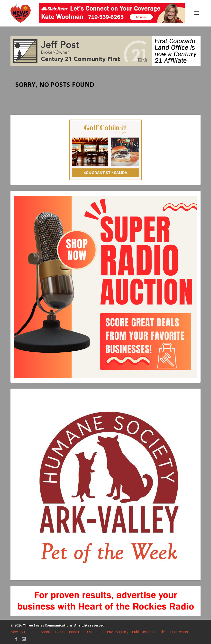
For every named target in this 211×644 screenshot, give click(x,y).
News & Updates (24, 632)
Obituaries (95, 632)
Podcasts (76, 632)
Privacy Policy (118, 632)
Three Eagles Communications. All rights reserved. (64, 625)
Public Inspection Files (149, 632)
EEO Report (179, 632)
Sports (46, 632)
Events (60, 632)
